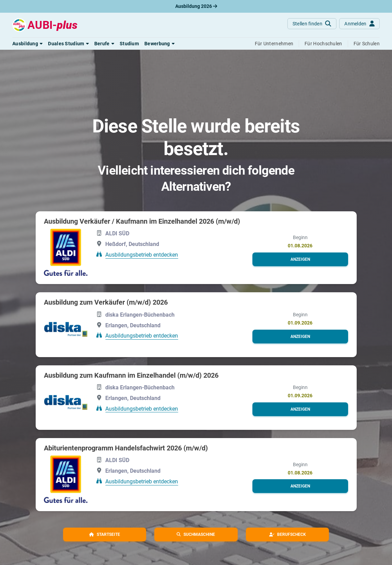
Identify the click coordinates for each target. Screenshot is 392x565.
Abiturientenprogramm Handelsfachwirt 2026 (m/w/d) (126, 448)
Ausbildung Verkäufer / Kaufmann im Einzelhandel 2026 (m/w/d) (142, 221)
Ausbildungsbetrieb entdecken (142, 255)
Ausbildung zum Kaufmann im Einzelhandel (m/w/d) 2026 (131, 375)
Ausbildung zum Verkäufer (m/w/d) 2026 (106, 302)
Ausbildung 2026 (196, 6)
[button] (27, 44)
